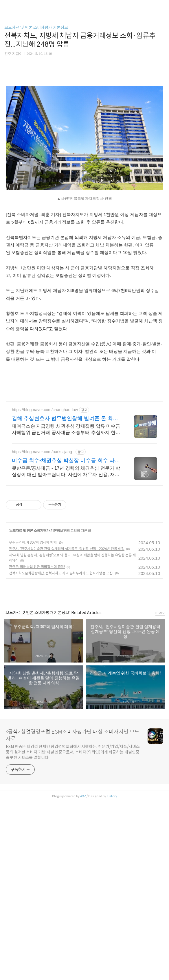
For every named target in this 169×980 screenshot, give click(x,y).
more (160, 694)
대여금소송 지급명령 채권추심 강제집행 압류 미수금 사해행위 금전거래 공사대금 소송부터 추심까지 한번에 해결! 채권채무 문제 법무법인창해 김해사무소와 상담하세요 (66, 511)
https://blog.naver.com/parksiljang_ (43, 533)
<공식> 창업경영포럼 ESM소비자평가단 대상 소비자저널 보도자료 (73, 816)
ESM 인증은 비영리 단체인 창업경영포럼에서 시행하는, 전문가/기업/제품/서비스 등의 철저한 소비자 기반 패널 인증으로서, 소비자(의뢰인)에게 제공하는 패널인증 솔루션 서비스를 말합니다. (73, 833)
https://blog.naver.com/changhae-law (45, 491)
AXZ (83, 877)
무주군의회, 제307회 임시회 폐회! (33, 624)
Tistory (112, 877)
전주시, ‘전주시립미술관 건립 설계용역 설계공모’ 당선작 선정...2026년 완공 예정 (67, 630)
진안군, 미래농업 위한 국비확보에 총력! (37, 648)
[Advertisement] (84, 436)
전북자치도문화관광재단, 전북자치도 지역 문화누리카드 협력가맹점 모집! (61, 654)
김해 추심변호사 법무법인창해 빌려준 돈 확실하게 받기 (65, 500)
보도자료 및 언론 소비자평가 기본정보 (36, 28)
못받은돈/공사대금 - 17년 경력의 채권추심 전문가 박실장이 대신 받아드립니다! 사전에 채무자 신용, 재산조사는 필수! (66, 553)
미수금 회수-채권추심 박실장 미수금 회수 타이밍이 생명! (66, 542)
